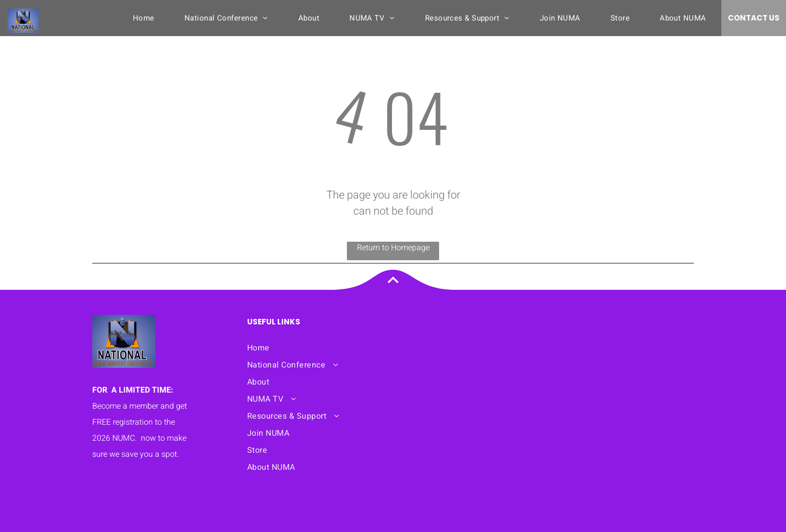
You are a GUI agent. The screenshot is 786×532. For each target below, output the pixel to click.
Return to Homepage (393, 248)
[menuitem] (144, 18)
